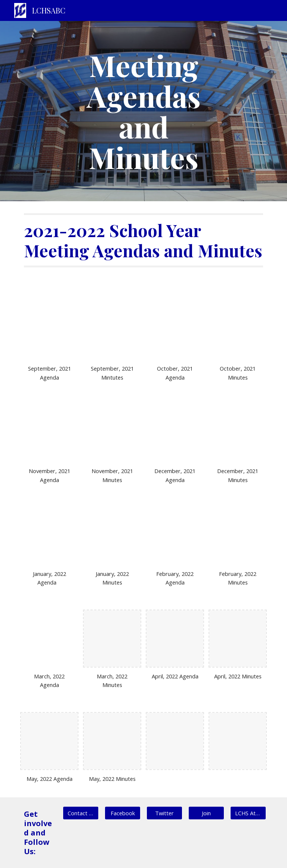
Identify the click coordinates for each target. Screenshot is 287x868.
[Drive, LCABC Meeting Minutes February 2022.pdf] (237, 536)
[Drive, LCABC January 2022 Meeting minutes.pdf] (112, 536)
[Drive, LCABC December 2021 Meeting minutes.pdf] (237, 433)
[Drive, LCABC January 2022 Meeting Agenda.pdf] (49, 536)
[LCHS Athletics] (248, 813)
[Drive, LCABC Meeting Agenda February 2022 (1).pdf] (175, 536)
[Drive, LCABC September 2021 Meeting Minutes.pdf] (112, 331)
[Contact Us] (81, 813)
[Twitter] (164, 813)
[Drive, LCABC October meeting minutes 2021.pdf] (237, 331)
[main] (143, 111)
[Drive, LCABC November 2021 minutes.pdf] (112, 433)
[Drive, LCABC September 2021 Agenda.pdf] (49, 331)
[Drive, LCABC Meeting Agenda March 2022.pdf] (49, 639)
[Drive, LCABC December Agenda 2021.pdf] (175, 433)
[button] (206, 813)
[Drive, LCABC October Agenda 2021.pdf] (175, 331)
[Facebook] (122, 813)
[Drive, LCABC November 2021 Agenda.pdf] (49, 433)
